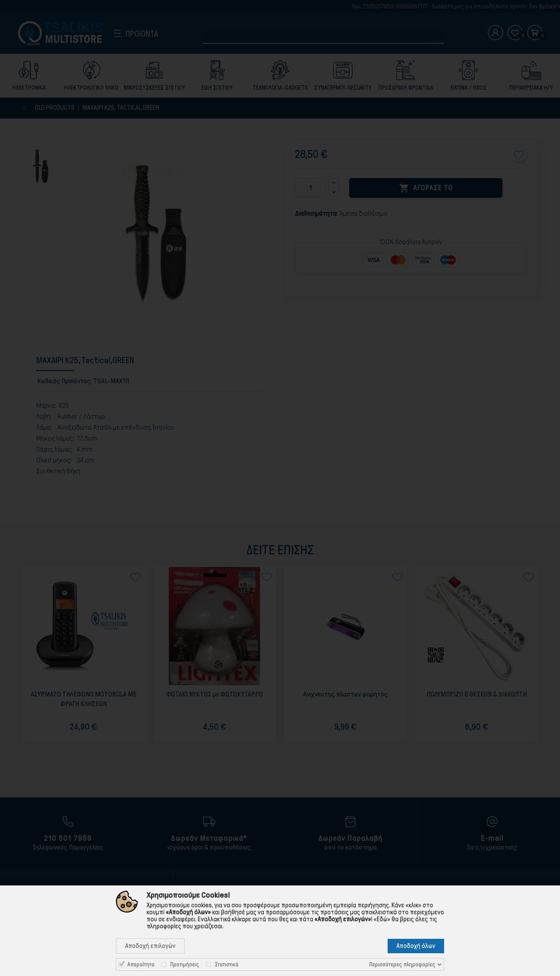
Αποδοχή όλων (416, 946)
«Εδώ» (382, 919)
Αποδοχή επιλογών (150, 946)
